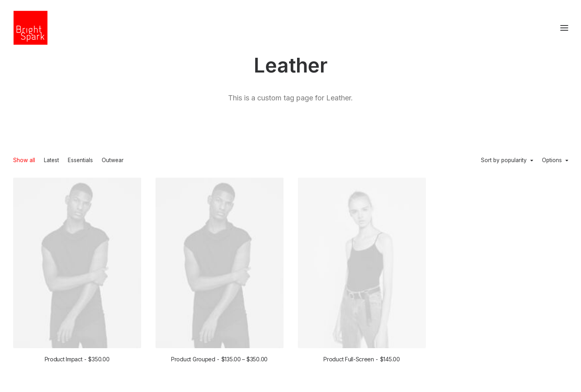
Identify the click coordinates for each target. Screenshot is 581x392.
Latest (51, 161)
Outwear (113, 161)
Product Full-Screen (362, 360)
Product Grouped (219, 359)
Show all (24, 161)
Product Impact (77, 359)
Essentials (80, 161)
